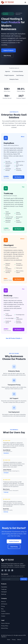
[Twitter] (6, 570)
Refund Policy (5, 628)
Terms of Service (5, 623)
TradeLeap (4, 589)
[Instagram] (9, 570)
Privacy (14, 640)
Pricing (3, 606)
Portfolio (3, 611)
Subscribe (24, 579)
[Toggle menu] (25, 2)
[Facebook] (2, 570)
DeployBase (4, 587)
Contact (3, 616)
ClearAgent (4, 592)
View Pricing (7, 56)
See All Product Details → (14, 338)
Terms (9, 640)
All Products (4, 604)
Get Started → (19, 177)
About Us (3, 601)
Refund (19, 640)
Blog (2, 609)
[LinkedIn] (12, 570)
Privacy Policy (5, 626)
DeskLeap (4, 594)
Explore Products (9, 50)
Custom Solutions (6, 614)
